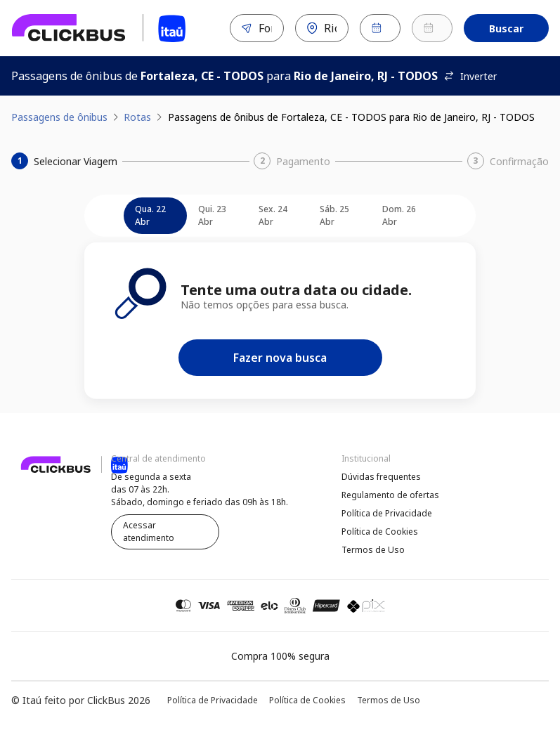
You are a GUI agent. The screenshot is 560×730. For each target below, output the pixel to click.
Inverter (470, 76)
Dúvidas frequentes (381, 477)
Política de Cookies (380, 532)
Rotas (137, 117)
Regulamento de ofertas (390, 495)
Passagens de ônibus (59, 117)
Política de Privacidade (387, 513)
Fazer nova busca (280, 358)
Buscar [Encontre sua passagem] (506, 28)
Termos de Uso (373, 550)
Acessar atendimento (149, 532)
